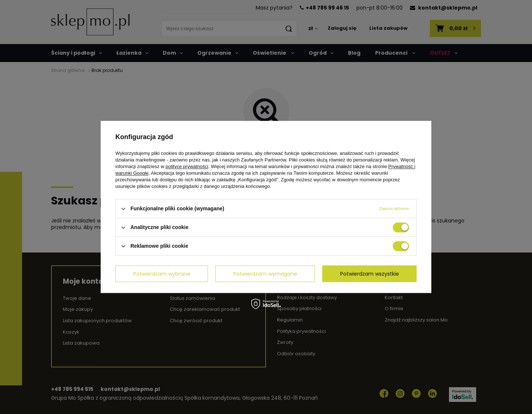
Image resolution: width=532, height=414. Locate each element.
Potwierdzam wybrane (162, 274)
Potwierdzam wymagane (265, 274)
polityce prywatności (187, 166)
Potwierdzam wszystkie (370, 274)
